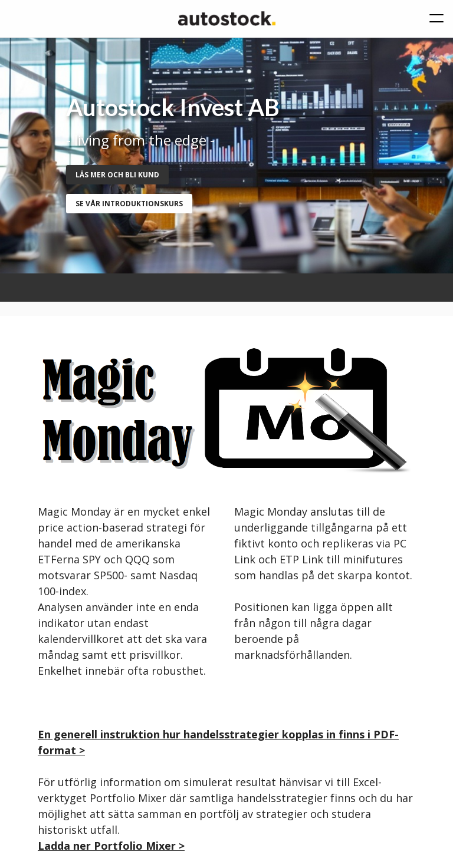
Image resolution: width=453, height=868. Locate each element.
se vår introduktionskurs (129, 204)
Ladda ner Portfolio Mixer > (111, 846)
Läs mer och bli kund (117, 175)
